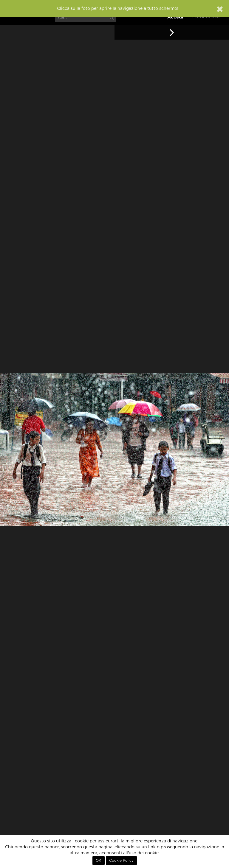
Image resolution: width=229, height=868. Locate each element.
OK (99, 861)
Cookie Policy (121, 861)
